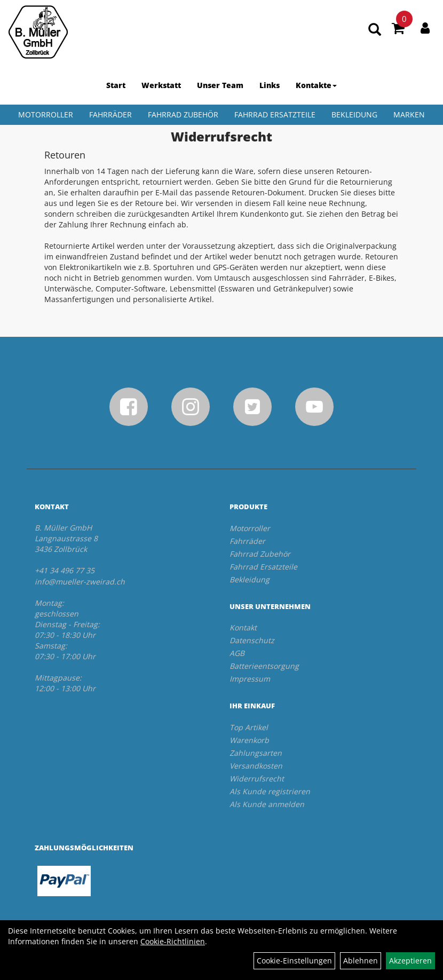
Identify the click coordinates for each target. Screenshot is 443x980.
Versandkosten (256, 766)
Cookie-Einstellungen (294, 961)
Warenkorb (249, 740)
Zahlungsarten (256, 753)
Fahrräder (110, 114)
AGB (237, 653)
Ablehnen (361, 961)
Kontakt (243, 627)
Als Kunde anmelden (267, 804)
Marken (409, 114)
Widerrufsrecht (257, 779)
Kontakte (316, 85)
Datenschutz (252, 640)
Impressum (250, 679)
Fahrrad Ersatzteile (275, 114)
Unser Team (220, 85)
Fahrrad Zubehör (183, 114)
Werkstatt (161, 85)
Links (270, 85)
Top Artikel (249, 727)
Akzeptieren (410, 961)
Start (116, 85)
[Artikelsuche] (375, 30)
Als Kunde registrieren (270, 791)
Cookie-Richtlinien (173, 941)
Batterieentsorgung (264, 666)
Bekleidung (354, 114)
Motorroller (46, 114)
